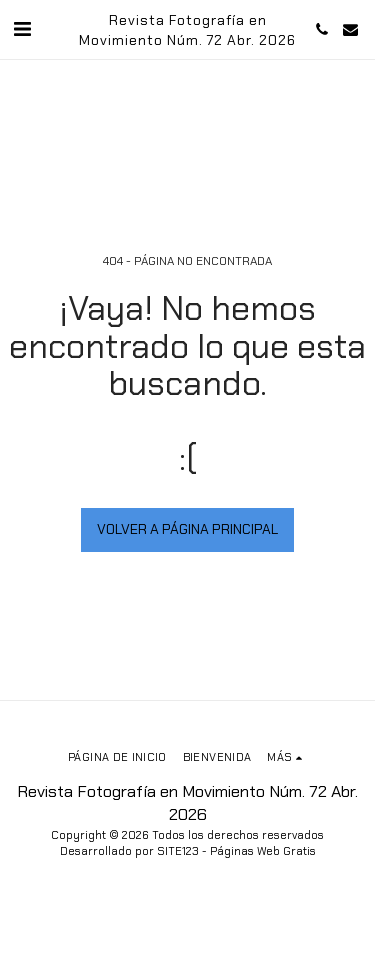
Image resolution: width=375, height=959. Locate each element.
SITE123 (178, 851)
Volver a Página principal (187, 529)
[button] (22, 29)
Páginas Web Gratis (263, 851)
